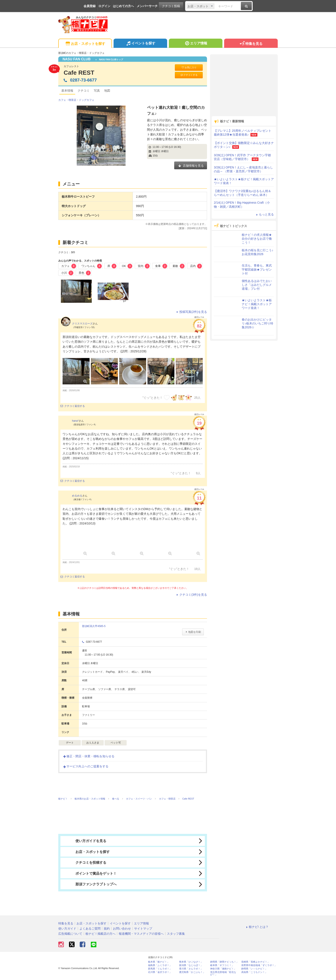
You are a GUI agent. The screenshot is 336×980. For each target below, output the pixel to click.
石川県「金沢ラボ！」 (160, 972)
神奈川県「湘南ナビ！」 (223, 969)
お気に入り (189, 67)
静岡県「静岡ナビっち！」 (224, 962)
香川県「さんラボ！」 (191, 969)
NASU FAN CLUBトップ (109, 60)
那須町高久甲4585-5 (94, 626)
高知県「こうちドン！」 (254, 972)
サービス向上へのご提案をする (85, 766)
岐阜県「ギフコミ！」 (222, 965)
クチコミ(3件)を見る (191, 595)
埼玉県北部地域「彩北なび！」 (223, 973)
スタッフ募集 (176, 934)
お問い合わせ (122, 929)
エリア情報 (196, 44)
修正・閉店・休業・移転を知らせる (88, 756)
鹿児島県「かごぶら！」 (192, 972)
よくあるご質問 (90, 929)
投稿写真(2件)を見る (191, 312)
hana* (75, 421)
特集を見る (251, 44)
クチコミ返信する (73, 406)
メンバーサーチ (147, 6)
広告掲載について (70, 934)
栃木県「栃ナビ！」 (159, 962)
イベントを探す (140, 44)
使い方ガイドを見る (84, 841)
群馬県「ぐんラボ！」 (160, 969)
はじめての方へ (123, 6)
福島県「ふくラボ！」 (160, 965)
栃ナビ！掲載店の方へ (100, 934)
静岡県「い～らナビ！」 (254, 969)
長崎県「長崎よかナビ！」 (255, 962)
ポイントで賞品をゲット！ (90, 874)
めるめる (77, 496)
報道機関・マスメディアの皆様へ (141, 934)
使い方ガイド (67, 929)
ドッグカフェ (87, 100)
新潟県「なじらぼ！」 (191, 965)
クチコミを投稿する (84, 863)
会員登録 (90, 6)
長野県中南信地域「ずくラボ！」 (259, 965)
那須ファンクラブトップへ (90, 884)
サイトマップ (143, 929)
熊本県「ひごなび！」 (191, 962)
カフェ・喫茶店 (67, 100)
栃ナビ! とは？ (257, 927)
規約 (107, 929)
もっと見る (264, 214)
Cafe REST (79, 73)
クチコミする (189, 75)
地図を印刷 (193, 632)
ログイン (104, 6)
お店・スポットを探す (85, 44)
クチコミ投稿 (171, 6)
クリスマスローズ (82, 324)
